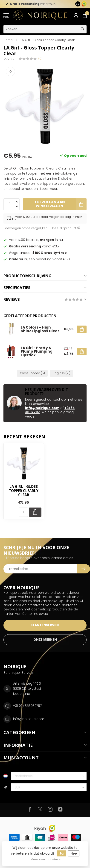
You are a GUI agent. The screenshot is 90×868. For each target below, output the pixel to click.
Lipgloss (62, 373)
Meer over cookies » (46, 859)
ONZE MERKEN (45, 640)
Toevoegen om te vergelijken (25, 228)
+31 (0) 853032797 (27, 706)
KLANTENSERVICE (45, 625)
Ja (61, 853)
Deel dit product (66, 228)
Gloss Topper (32, 373)
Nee (74, 853)
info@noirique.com (42, 408)
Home (8, 40)
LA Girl (9, 59)
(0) (40, 59)
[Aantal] (23, 512)
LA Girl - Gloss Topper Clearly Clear (48, 40)
